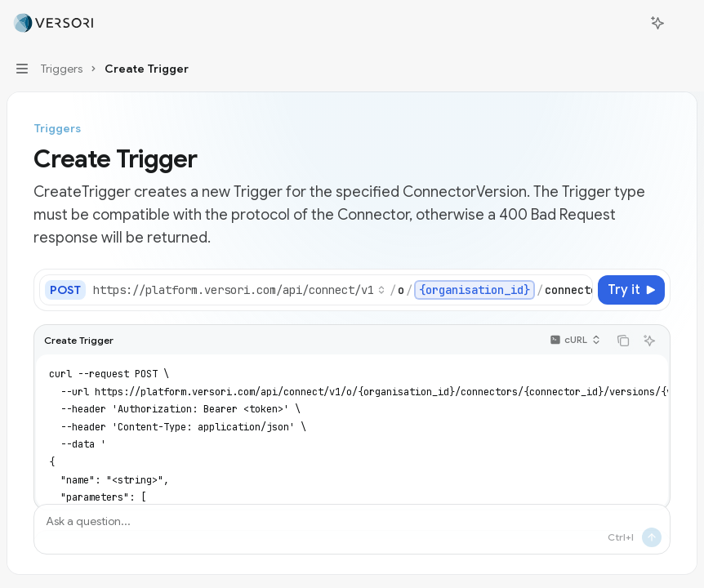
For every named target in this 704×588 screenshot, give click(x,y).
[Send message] (652, 537)
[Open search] (627, 23)
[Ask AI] (649, 341)
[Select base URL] (239, 290)
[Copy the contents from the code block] (623, 341)
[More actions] (683, 23)
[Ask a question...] (352, 529)
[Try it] (631, 290)
